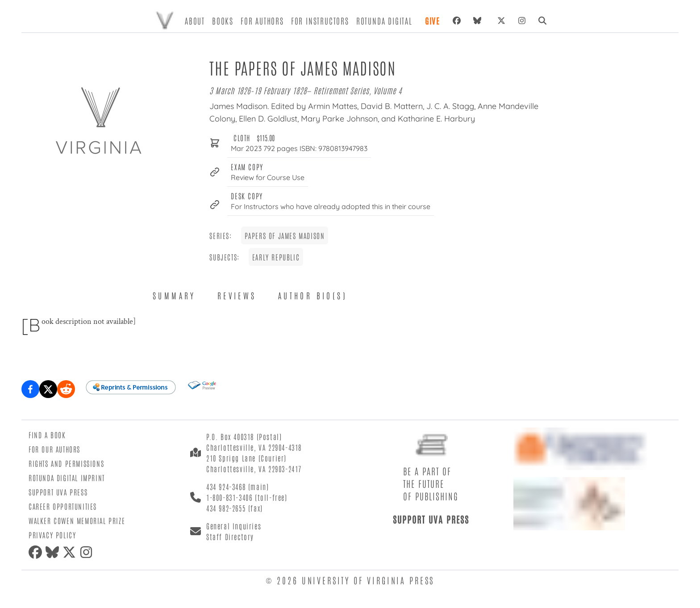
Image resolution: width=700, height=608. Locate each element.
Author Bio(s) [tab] (313, 295)
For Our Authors (54, 449)
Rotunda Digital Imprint (67, 478)
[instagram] (88, 552)
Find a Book (47, 435)
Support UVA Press (58, 492)
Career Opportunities (63, 506)
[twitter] (71, 552)
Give (433, 21)
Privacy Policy (52, 535)
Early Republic (276, 257)
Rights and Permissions (66, 463)
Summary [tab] (174, 295)
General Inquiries (234, 526)
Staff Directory (230, 537)
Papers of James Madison (285, 235)
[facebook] (37, 552)
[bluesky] (479, 21)
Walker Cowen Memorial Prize (77, 520)
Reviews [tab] (237, 295)
